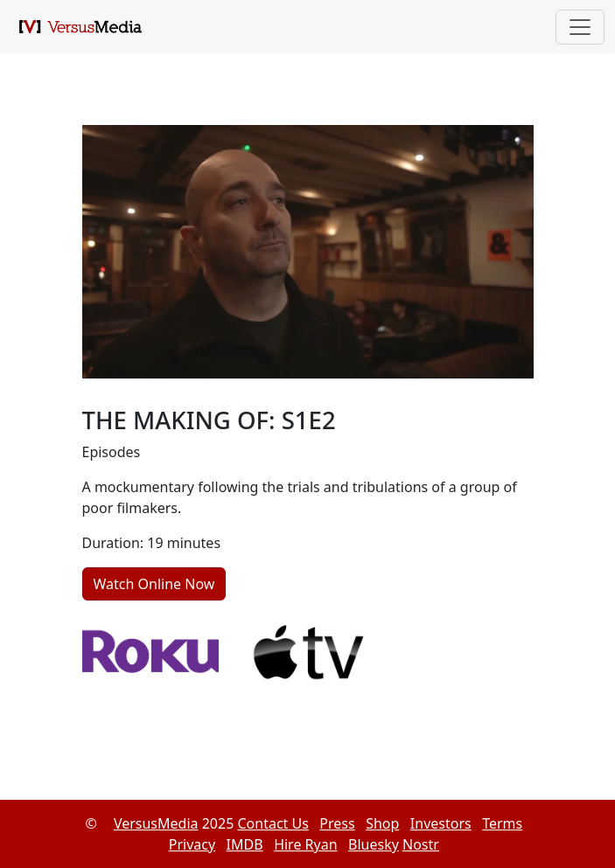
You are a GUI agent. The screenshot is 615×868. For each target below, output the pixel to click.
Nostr (421, 844)
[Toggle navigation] (580, 27)
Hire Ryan (305, 844)
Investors (441, 823)
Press (337, 823)
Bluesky (374, 844)
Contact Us (273, 823)
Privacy (192, 844)
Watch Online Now (154, 584)
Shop (382, 823)
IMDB (245, 844)
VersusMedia (156, 823)
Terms (502, 823)
